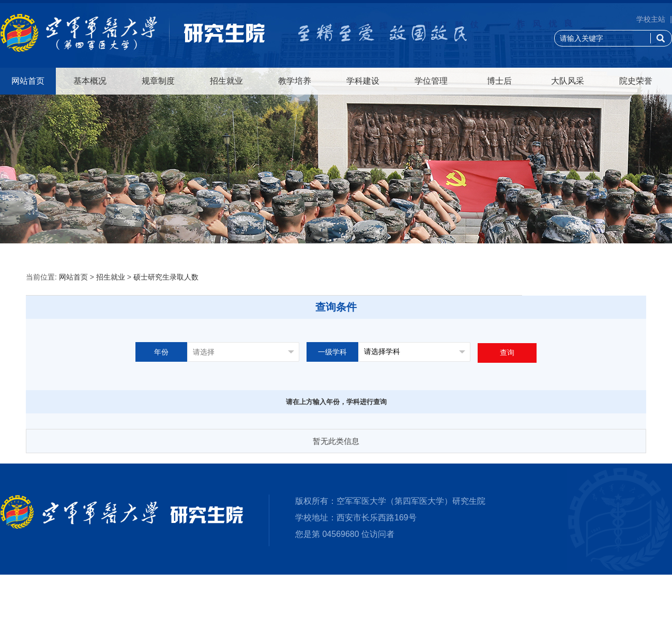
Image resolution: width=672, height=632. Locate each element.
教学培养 (295, 81)
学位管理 (431, 81)
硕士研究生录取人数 (166, 277)
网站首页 (28, 81)
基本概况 (90, 81)
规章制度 (158, 81)
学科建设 (363, 81)
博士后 (499, 81)
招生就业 (226, 81)
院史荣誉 (636, 81)
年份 (161, 352)
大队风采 (568, 81)
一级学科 (332, 352)
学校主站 (651, 19)
